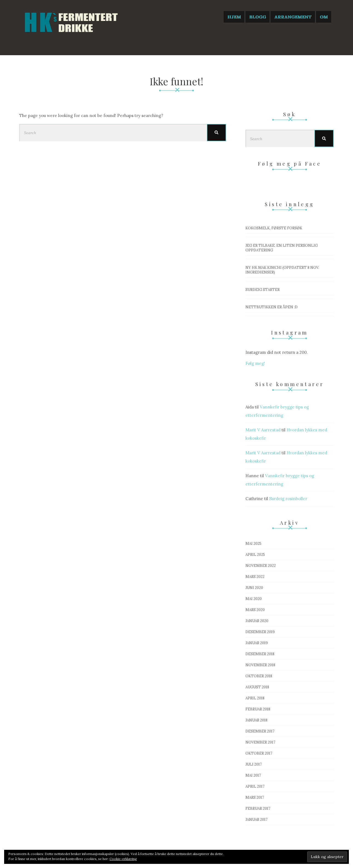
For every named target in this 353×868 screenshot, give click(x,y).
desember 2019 (260, 632)
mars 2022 (255, 577)
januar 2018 (256, 720)
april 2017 (255, 786)
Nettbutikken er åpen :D (272, 307)
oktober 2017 (259, 753)
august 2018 (257, 687)
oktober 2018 (259, 676)
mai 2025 (253, 544)
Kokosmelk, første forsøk (274, 228)
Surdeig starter (263, 290)
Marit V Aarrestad (263, 430)
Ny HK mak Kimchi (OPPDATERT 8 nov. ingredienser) (282, 270)
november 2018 (260, 665)
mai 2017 (253, 775)
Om (324, 17)
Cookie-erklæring (123, 859)
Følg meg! (255, 363)
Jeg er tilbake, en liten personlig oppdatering (282, 248)
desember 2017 (260, 731)
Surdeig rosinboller (288, 499)
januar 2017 (256, 820)
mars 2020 (255, 610)
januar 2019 (257, 643)
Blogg (257, 17)
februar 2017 (258, 809)
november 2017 (260, 742)
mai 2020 (254, 599)
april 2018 (255, 698)
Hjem (234, 17)
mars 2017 (255, 797)
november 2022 (261, 566)
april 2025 (255, 555)
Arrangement (293, 17)
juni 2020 (254, 588)
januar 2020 (257, 621)
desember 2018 (260, 654)
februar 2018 (258, 709)
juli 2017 (254, 764)
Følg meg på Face (290, 164)
